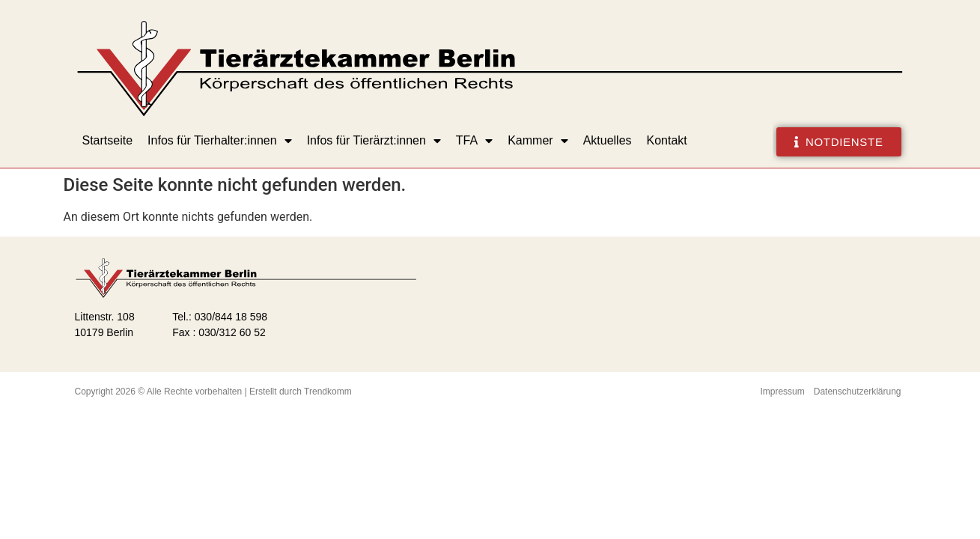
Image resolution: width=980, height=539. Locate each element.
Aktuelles (608, 140)
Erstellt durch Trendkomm (301, 392)
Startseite (108, 140)
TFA (474, 141)
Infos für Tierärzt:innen (374, 141)
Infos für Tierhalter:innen (220, 141)
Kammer (538, 141)
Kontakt (667, 140)
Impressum (782, 392)
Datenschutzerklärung (858, 392)
